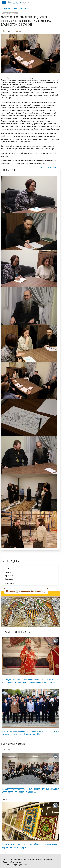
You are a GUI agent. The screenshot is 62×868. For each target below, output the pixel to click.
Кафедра (7, 568)
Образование (9, 576)
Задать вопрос (9, 583)
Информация (9, 579)
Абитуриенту (9, 572)
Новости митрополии (20, 9)
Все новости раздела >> (49, 167)
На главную (6, 9)
